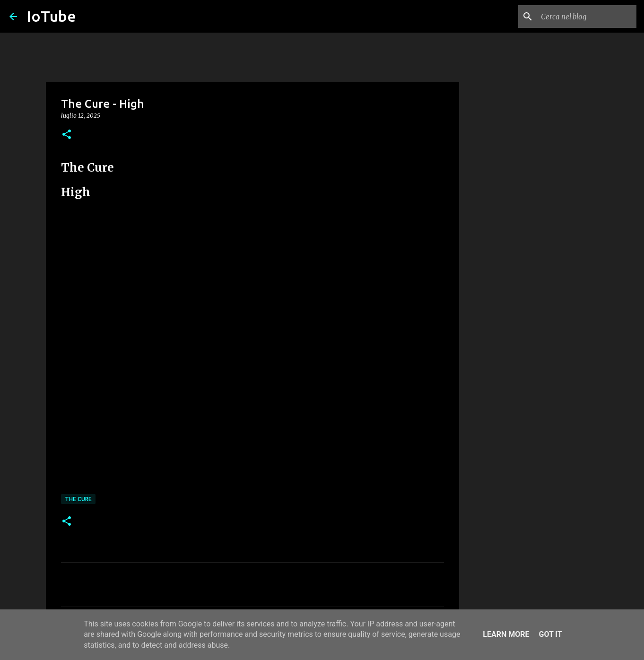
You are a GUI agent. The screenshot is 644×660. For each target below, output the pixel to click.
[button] (67, 135)
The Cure (78, 499)
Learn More (506, 634)
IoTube (51, 16)
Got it (550, 634)
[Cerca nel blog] (587, 17)
